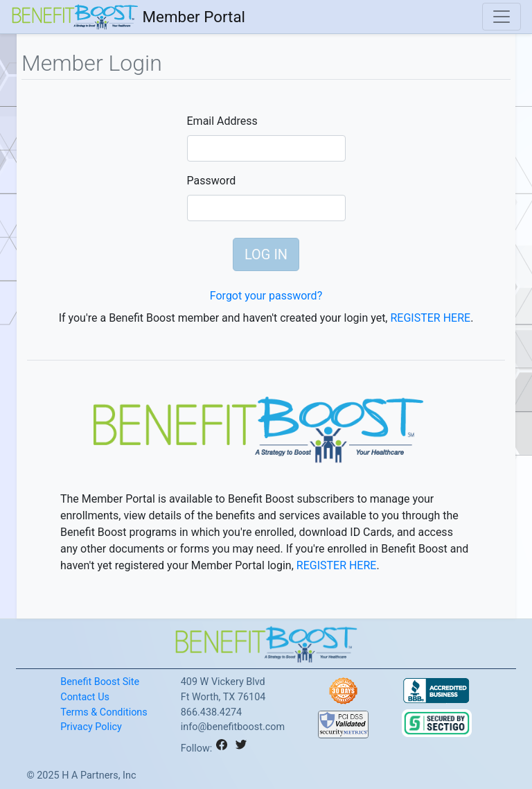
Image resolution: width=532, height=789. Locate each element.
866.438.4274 (211, 712)
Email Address (222, 121)
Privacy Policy (91, 727)
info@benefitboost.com (233, 727)
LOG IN (266, 254)
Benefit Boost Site (100, 682)
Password (212, 181)
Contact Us (85, 697)
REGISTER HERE (430, 318)
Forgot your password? (266, 296)
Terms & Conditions (104, 712)
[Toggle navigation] (502, 17)
